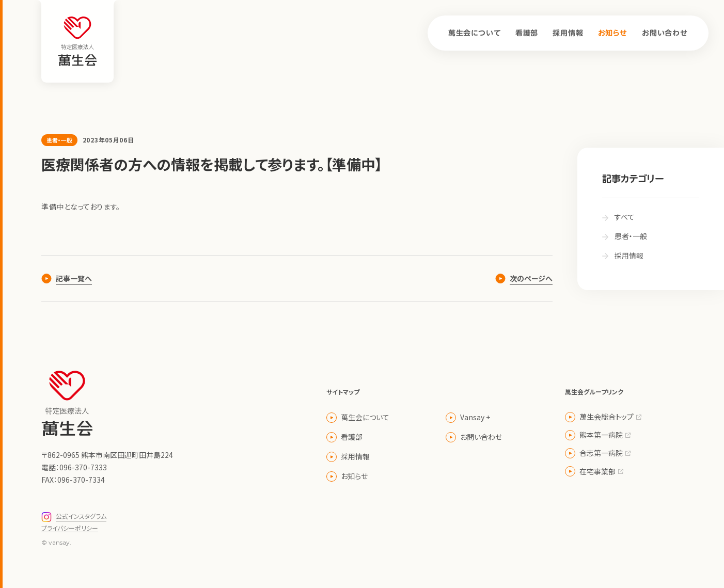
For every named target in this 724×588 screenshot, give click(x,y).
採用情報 (568, 33)
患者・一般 (59, 140)
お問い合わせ (665, 33)
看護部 (527, 33)
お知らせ (613, 33)
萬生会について (475, 33)
